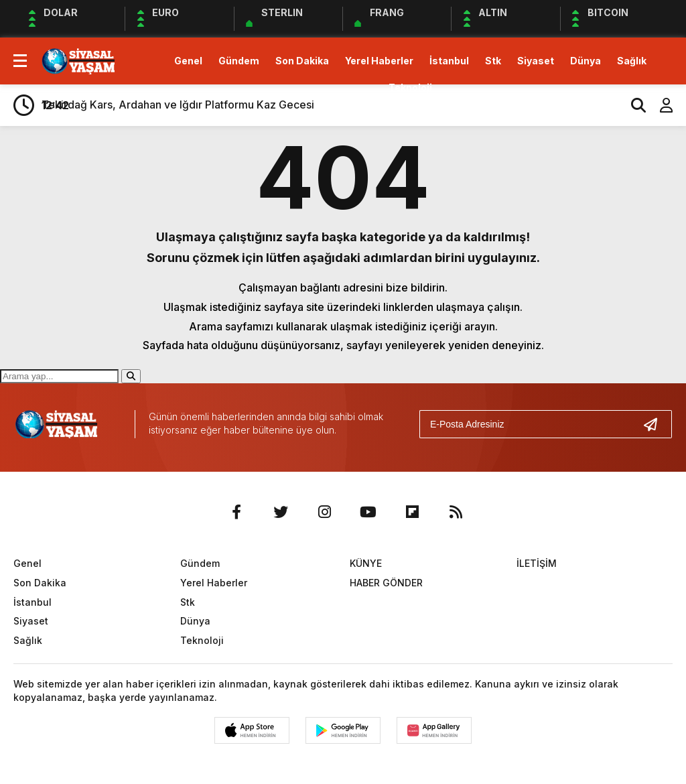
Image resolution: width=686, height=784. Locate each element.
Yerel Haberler (379, 61)
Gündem (239, 61)
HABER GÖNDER (386, 583)
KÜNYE (366, 563)
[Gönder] (656, 424)
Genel (188, 61)
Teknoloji (410, 87)
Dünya (586, 61)
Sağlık (632, 61)
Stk (493, 61)
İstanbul (449, 61)
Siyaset (536, 61)
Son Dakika (302, 61)
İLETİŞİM (537, 563)
